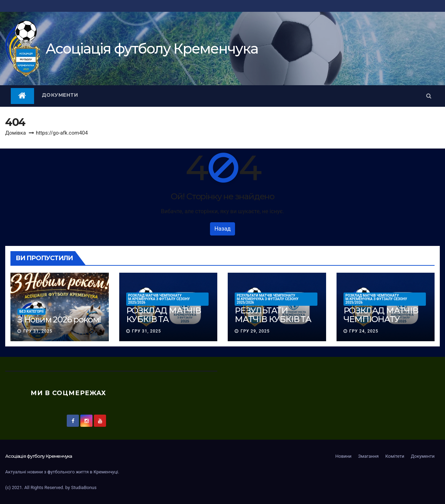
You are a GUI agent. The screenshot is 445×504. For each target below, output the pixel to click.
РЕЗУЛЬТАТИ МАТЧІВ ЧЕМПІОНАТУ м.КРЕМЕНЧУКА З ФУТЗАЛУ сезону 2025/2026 (268, 299)
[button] (429, 96)
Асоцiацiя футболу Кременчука (152, 49)
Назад (223, 229)
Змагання (368, 456)
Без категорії (31, 311)
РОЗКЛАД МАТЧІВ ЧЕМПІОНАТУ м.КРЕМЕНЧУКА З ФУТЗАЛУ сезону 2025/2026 (159, 299)
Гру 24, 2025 (363, 331)
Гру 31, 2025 (38, 331)
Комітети (395, 456)
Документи (60, 95)
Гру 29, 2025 (255, 331)
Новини (343, 456)
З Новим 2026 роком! (59, 319)
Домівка (15, 133)
